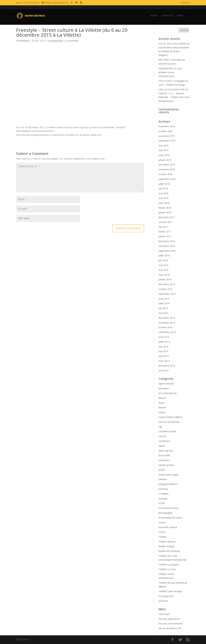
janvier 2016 (165, 279)
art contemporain (168, 393)
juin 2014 (163, 347)
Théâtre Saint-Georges (170, 591)
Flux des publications (169, 619)
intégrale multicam (168, 484)
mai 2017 (163, 227)
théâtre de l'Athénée (169, 551)
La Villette (164, 494)
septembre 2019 (167, 141)
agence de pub (166, 384)
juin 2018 (163, 189)
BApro (162, 403)
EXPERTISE (167, 12)
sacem (162, 522)
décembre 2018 (167, 165)
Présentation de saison (171, 518)
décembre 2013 (167, 366)
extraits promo (166, 465)
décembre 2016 (167, 241)
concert (162, 436)
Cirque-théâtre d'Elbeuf (170, 417)
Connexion (164, 614)
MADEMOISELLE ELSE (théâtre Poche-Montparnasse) (170, 72)
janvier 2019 (165, 160)
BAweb (162, 407)
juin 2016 (163, 260)
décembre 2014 (167, 318)
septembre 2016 (167, 251)
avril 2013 (164, 371)
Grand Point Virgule (169, 475)
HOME (154, 12)
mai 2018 (163, 193)
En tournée (164, 455)
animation (164, 388)
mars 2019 (164, 155)
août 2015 (164, 299)
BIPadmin (24, 41)
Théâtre (163, 537)
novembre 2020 (167, 126)
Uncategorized (55, 41)
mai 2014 (163, 351)
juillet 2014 (164, 342)
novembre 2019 (167, 136)
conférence (164, 441)
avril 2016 (164, 270)
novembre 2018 (167, 169)
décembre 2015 (167, 284)
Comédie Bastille (167, 431)
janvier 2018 (165, 212)
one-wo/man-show (169, 508)
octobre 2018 (166, 174)
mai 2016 (163, 265)
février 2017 (165, 232)
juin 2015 (163, 308)
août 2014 (164, 337)
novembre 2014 (167, 323)
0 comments (72, 41)
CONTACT (185, 3)
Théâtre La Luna (167, 569)
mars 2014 (164, 361)
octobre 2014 (166, 327)
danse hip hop (166, 451)
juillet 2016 (164, 255)
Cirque (162, 412)
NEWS (180, 12)
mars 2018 (164, 203)
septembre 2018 (167, 179)
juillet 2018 (164, 184)
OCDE (162, 503)
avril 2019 (164, 150)
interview (163, 489)
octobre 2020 (166, 131)
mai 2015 (163, 313)
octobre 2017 (166, 222)
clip (160, 427)
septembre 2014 (167, 332)
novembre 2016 (167, 246)
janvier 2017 (165, 236)
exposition (164, 460)
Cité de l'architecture (169, 422)
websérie (163, 601)
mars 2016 (164, 275)
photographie (166, 513)
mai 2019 (163, 145)
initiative (163, 479)
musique (163, 499)
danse (162, 446)
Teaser (162, 532)
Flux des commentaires (171, 624)
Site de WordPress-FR (170, 628)
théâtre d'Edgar (166, 546)
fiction (162, 470)
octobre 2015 (166, 289)
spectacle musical (168, 527)
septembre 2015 (167, 294)
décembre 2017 (167, 217)
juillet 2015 (164, 303)
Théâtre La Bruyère (169, 565)
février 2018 (165, 208)
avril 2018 (164, 198)
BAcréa (162, 398)
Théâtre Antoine (167, 542)
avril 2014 (164, 356)
